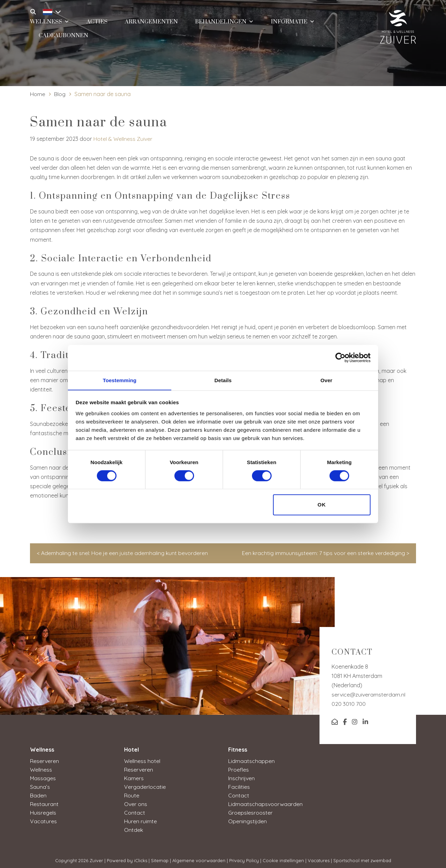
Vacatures (43, 819)
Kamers (134, 777)
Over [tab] (327, 380)
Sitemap (160, 857)
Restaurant (44, 802)
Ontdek (134, 827)
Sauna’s (40, 786)
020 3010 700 (349, 704)
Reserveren (44, 761)
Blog (60, 94)
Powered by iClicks (127, 857)
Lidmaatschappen (251, 761)
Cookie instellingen (283, 857)
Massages (43, 777)
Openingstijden (247, 819)
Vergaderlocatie (145, 786)
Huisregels (43, 811)
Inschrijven (241, 777)
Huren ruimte (140, 819)
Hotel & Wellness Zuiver (123, 139)
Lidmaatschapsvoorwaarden (265, 802)
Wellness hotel (142, 761)
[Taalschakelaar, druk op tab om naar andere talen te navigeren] (50, 11)
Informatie (293, 22)
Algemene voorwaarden (199, 857)
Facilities (239, 786)
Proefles (239, 769)
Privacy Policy (244, 857)
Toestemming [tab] (120, 380)
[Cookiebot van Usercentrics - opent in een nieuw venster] (340, 357)
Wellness (41, 769)
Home (38, 94)
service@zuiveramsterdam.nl (368, 694)
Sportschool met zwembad (362, 857)
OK (322, 505)
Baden (38, 794)
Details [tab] (223, 380)
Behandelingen (224, 22)
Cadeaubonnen (63, 37)
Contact (135, 811)
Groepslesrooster (250, 811)
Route (132, 794)
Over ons (136, 802)
